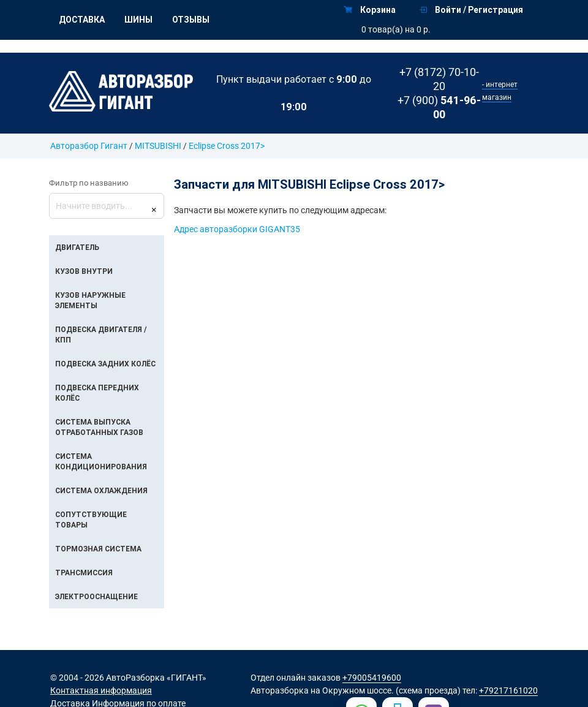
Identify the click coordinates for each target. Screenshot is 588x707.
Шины (138, 20)
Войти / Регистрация (471, 10)
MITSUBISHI (158, 146)
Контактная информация (101, 690)
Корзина (370, 10)
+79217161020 (508, 690)
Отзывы (191, 20)
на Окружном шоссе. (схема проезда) (386, 690)
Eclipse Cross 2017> (227, 146)
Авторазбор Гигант (89, 146)
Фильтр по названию (89, 183)
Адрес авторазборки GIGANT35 (237, 229)
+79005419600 (372, 678)
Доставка (82, 20)
